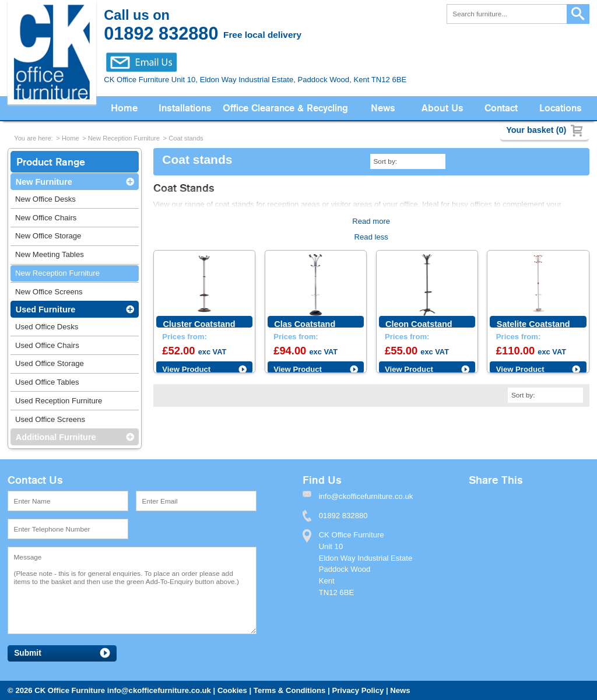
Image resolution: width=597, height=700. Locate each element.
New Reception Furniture (124, 138)
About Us (443, 108)
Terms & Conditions (290, 690)
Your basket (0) (536, 130)
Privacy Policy (358, 690)
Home (124, 108)
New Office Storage (48, 236)
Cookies (232, 690)
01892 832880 (343, 516)
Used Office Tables (47, 382)
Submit (28, 653)
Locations (561, 108)
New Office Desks (45, 199)
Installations (185, 108)
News (383, 108)
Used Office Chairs (47, 345)
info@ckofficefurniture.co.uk (159, 690)
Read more (371, 221)
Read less (371, 237)
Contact (501, 108)
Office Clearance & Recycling (285, 108)
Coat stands (186, 138)
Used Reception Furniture (59, 401)
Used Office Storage (50, 363)
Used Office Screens (50, 419)
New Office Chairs (46, 218)
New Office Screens (49, 292)
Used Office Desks (47, 327)
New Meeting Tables (50, 254)
